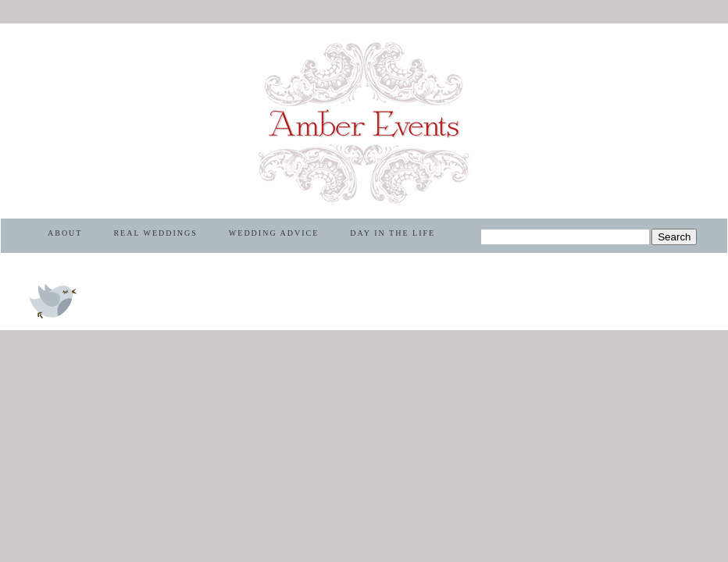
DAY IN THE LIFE (393, 233)
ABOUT (65, 233)
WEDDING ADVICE (274, 233)
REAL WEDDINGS (155, 233)
